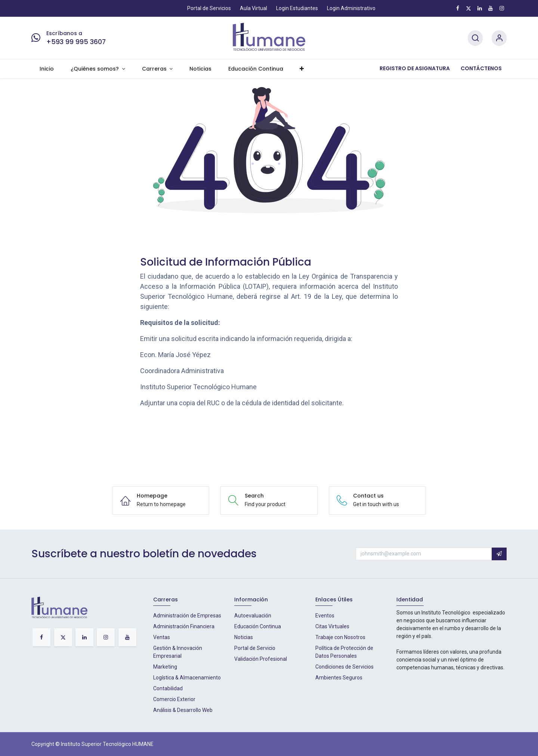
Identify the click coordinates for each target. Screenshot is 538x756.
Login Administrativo (351, 8)
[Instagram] (502, 8)
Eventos (325, 616)
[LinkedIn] (480, 8)
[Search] (475, 38)
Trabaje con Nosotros (340, 637)
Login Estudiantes (297, 8)
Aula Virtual (253, 8)
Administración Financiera (184, 626)
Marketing (165, 667)
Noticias (244, 637)
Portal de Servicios (209, 8)
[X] (469, 8)
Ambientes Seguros (339, 678)
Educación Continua (258, 626)
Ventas (162, 637)
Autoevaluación (253, 616)
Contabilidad (168, 688)
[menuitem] (47, 69)
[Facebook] (458, 8)
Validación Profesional (261, 659)
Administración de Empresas (187, 616)
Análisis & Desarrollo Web (183, 710)
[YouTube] (491, 8)
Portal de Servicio (255, 648)
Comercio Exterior (174, 699)
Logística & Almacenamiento (187, 678)
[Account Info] (499, 38)
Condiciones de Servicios (344, 667)
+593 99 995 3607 (76, 42)
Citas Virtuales (332, 626)
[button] (499, 554)
